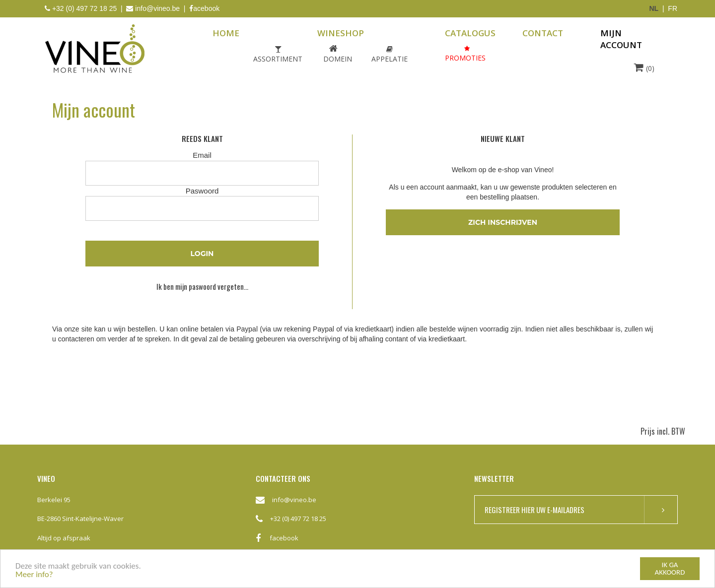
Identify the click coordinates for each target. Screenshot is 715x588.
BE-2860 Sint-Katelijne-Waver (80, 519)
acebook (204, 8)
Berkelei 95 (54, 500)
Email (202, 155)
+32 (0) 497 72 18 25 (298, 519)
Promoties (465, 58)
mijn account (621, 39)
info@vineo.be (157, 8)
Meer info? (34, 575)
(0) (644, 67)
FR (673, 8)
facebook (277, 542)
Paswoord (202, 191)
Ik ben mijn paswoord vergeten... (202, 287)
